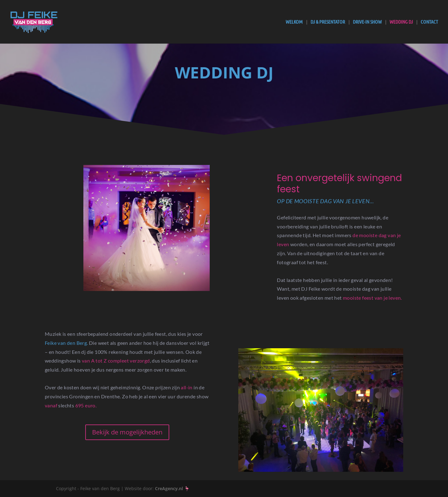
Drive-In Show (367, 22)
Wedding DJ (401, 22)
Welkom (294, 22)
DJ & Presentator (328, 22)
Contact (429, 22)
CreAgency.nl (169, 488)
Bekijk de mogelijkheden (127, 432)
